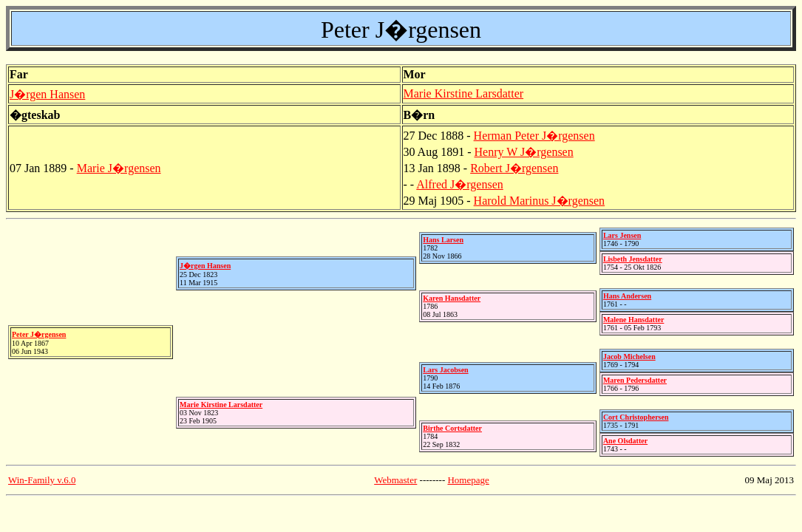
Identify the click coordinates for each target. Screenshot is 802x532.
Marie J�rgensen (119, 168)
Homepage (468, 480)
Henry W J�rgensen (524, 152)
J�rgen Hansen (47, 94)
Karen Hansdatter (452, 298)
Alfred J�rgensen (459, 184)
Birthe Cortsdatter (452, 428)
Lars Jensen (622, 235)
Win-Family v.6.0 (42, 480)
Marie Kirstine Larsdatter (464, 93)
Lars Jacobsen (445, 370)
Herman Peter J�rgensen (534, 136)
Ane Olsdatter (625, 441)
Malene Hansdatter (634, 320)
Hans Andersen (627, 296)
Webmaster (395, 480)
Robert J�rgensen (514, 168)
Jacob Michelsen (629, 357)
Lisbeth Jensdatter (633, 259)
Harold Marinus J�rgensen (539, 201)
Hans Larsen (443, 240)
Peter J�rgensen (39, 334)
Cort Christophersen (636, 417)
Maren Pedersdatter (635, 380)
